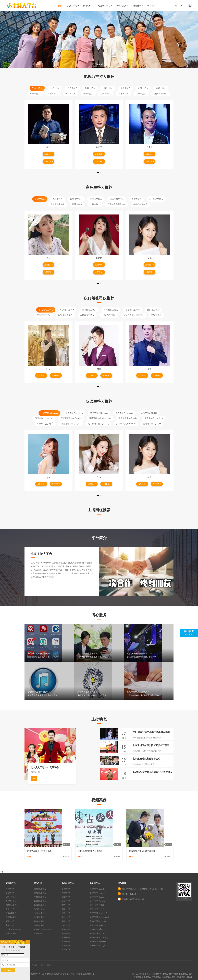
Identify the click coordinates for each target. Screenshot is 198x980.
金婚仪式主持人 (87, 315)
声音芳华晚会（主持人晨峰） (40, 851)
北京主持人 (157, 974)
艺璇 (99, 477)
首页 (60, 6)
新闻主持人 (72, 88)
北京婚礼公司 (45, 965)
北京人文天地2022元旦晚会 (45, 768)
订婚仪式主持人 (44, 315)
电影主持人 (161, 88)
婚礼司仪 (88, 6)
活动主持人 (73, 6)
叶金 (48, 369)
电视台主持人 (105, 6)
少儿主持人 (106, 94)
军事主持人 (35, 94)
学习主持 (151, 6)
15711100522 (129, 894)
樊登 (48, 147)
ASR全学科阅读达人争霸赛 (90, 851)
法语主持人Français (124, 413)
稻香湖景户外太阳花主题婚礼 (142, 851)
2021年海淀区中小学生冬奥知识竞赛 (151, 732)
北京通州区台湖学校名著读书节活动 (151, 745)
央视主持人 (55, 88)
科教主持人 (53, 94)
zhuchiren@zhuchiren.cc (133, 899)
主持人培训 (176, 977)
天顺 (48, 258)
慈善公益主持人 (140, 204)
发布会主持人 (76, 199)
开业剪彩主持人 (156, 199)
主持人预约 (173, 974)
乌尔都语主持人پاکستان (98, 424)
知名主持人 (37, 88)
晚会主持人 (58, 199)
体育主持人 (143, 88)
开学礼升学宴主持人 (117, 204)
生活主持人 (70, 94)
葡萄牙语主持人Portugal (100, 418)
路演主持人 (77, 204)
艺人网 (34, 965)
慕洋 (150, 258)
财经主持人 (90, 88)
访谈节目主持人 (161, 94)
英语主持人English (49, 413)
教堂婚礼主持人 (89, 310)
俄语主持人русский (74, 413)
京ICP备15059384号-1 (85, 974)
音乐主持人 (123, 94)
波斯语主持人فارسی (152, 424)
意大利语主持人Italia (128, 418)
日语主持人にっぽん (44, 418)
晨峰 (99, 369)
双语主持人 (122, 6)
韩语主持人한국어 (149, 413)
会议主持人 (40, 199)
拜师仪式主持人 (109, 315)
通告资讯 (138, 6)
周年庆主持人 (96, 199)
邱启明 (150, 147)
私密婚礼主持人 (65, 315)
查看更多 (48, 161)
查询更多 (56, 375)
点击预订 (48, 154)
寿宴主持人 (156, 315)
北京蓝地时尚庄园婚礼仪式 (146, 759)
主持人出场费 (187, 977)
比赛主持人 (95, 204)
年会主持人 (156, 977)
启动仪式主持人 (117, 199)
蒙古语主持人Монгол (126, 424)
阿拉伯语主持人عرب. (71, 424)
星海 (150, 369)
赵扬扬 (99, 258)
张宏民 (99, 147)
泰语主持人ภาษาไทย (154, 418)
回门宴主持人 (153, 310)
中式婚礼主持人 (67, 310)
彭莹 (48, 477)
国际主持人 (126, 88)
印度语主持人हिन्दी (45, 424)
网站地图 (143, 974)
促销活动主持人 (58, 204)
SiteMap (135, 974)
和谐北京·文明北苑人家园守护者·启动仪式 (153, 772)
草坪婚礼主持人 (111, 310)
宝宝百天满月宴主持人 (134, 315)
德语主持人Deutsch (99, 413)
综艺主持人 (108, 88)
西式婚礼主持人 (46, 310)
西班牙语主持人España (71, 418)
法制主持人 (88, 94)
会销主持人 (136, 199)
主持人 (165, 974)
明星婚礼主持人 (133, 310)
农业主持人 (141, 94)
